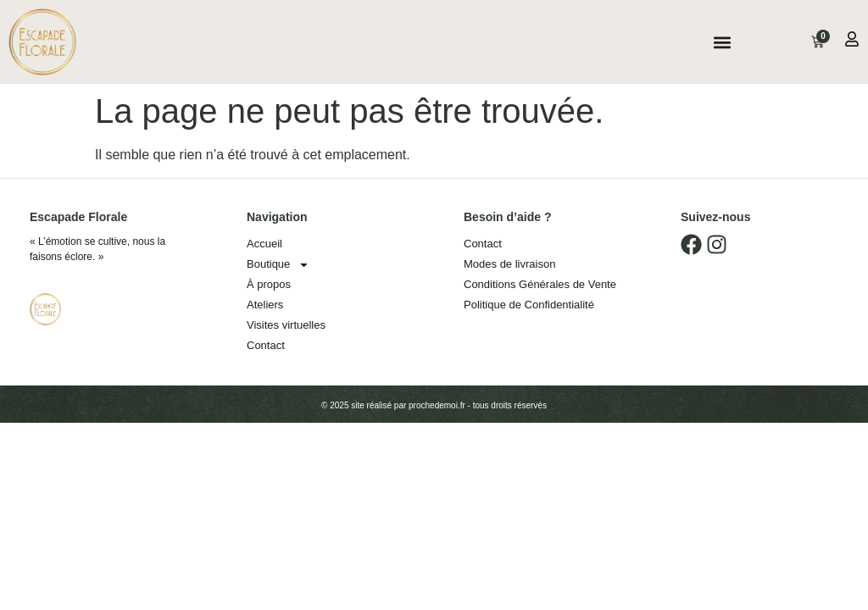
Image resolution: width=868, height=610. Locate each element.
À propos (269, 284)
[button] (722, 42)
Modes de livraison (509, 264)
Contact (266, 345)
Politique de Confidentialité (529, 305)
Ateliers (265, 305)
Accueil (264, 244)
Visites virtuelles (286, 325)
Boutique (278, 264)
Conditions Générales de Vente (540, 284)
